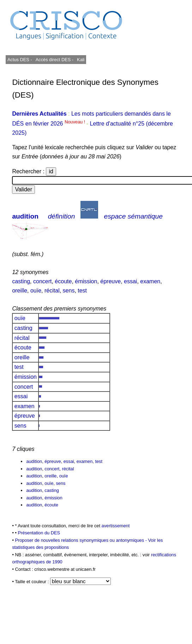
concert (42, 281)
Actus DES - (20, 60)
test (82, 291)
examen (150, 281)
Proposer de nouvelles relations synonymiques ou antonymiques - (81, 540)
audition (25, 216)
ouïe (36, 291)
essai (130, 281)
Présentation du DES (39, 533)
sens (69, 291)
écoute (63, 281)
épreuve (110, 281)
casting (21, 281)
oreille (20, 291)
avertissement (116, 526)
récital (52, 291)
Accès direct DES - (55, 60)
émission (86, 281)
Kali (81, 60)
